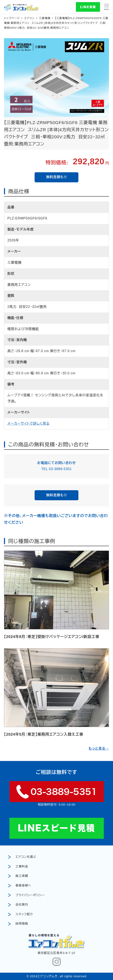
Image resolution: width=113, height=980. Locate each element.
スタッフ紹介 (24, 914)
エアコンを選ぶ (26, 857)
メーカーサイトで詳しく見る (28, 423)
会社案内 (22, 905)
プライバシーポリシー (30, 895)
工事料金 (22, 866)
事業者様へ (23, 885)
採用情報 (22, 924)
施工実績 (22, 876)
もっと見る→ (99, 749)
